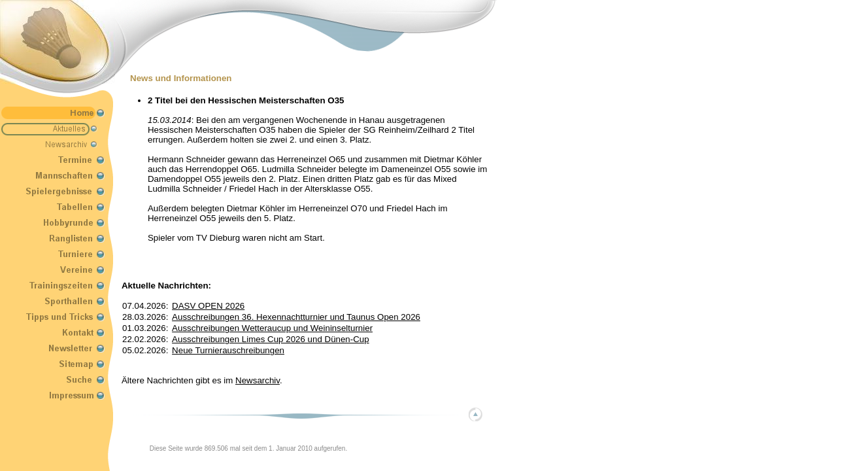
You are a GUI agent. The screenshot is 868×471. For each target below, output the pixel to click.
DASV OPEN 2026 (208, 306)
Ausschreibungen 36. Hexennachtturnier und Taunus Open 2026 (296, 317)
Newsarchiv (258, 380)
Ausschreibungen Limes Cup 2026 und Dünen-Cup (271, 339)
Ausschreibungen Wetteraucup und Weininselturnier (272, 328)
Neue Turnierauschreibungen (228, 350)
